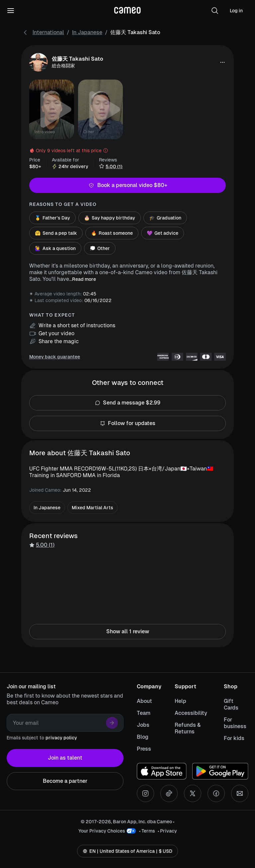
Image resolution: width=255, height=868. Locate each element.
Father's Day (52, 218)
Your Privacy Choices (102, 831)
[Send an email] (240, 793)
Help (180, 701)
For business (235, 723)
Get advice (163, 233)
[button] (215, 11)
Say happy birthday (110, 218)
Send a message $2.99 (127, 403)
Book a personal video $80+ (127, 185)
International (48, 32)
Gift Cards (231, 704)
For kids (234, 738)
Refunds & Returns (188, 728)
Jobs (143, 725)
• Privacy (167, 831)
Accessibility (191, 713)
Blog (143, 737)
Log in (236, 11)
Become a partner (65, 781)
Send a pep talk (56, 233)
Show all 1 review (127, 632)
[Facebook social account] (216, 793)
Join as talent (65, 758)
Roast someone (112, 233)
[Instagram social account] (145, 793)
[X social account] (193, 793)
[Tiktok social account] (169, 793)
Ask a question (55, 248)
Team (144, 713)
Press (144, 749)
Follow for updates (127, 423)
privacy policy (61, 738)
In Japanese (87, 32)
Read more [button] (84, 279)
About (144, 701)
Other (100, 248)
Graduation (165, 218)
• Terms (147, 831)
